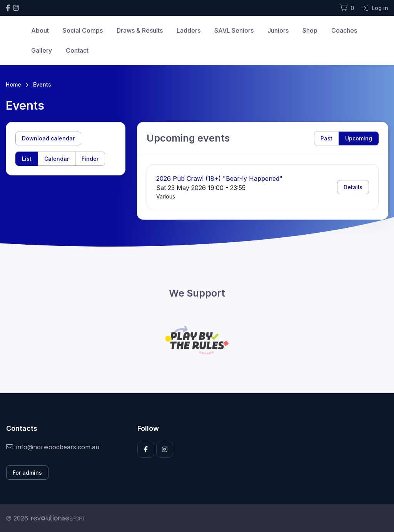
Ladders (189, 30)
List (27, 159)
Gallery (42, 50)
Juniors (278, 30)
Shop (310, 30)
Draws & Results (140, 30)
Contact (77, 50)
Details (353, 187)
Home (13, 84)
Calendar (57, 159)
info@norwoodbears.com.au (53, 447)
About (40, 30)
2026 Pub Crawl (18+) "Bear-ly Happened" (219, 178)
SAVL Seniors (234, 30)
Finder (90, 159)
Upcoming (359, 138)
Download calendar (48, 138)
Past (326, 138)
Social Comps (83, 30)
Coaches (344, 30)
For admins (27, 473)
